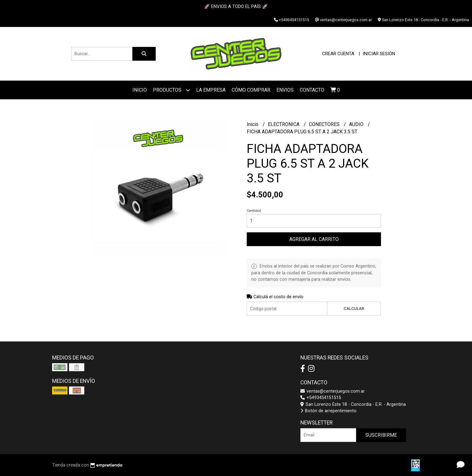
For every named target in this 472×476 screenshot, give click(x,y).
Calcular (354, 308)
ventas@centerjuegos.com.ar (333, 391)
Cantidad (254, 211)
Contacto (312, 90)
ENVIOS (285, 90)
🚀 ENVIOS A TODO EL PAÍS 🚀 (236, 6)
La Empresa (211, 90)
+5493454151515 (321, 398)
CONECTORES (325, 124)
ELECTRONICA (284, 124)
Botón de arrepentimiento (328, 411)
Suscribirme (381, 435)
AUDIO (357, 124)
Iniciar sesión (379, 54)
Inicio (140, 90)
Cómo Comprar (251, 90)
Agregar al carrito (314, 239)
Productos (171, 90)
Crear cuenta (338, 54)
